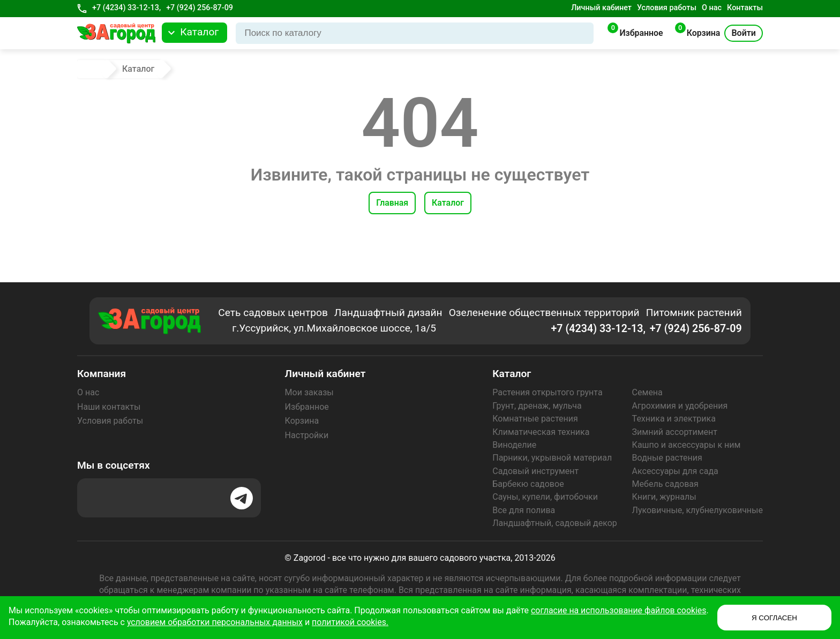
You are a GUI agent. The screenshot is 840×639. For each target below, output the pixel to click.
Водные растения (667, 458)
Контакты (745, 8)
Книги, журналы (664, 497)
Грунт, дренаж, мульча (537, 406)
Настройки (307, 435)
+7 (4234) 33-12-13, (126, 8)
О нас (712, 8)
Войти (743, 33)
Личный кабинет (601, 8)
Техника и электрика (674, 419)
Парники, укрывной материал (552, 458)
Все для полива (524, 510)
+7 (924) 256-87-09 (200, 8)
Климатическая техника (541, 432)
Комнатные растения (535, 419)
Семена (647, 392)
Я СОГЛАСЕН (774, 618)
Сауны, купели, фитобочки (545, 497)
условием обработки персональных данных (249, 622)
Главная (392, 203)
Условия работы (667, 8)
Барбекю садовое (528, 484)
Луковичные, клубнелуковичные (697, 510)
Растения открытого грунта (547, 392)
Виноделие (514, 445)
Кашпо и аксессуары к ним (687, 445)
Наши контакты (109, 407)
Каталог (448, 203)
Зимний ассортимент (675, 432)
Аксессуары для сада (675, 471)
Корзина (302, 421)
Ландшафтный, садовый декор (555, 523)
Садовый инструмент (535, 471)
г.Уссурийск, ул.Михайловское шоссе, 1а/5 (335, 329)
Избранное (307, 407)
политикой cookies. (386, 622)
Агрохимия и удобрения (680, 406)
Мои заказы (309, 392)
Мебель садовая (665, 484)
